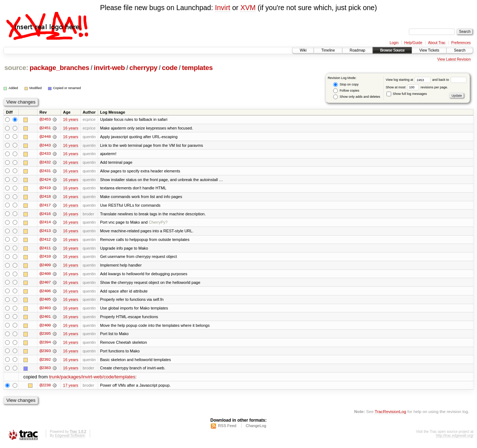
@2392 (45, 362)
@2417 (45, 206)
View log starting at (409, 80)
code (170, 68)
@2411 (45, 249)
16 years (71, 119)
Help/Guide (413, 43)
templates (197, 68)
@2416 (45, 215)
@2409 (45, 267)
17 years (71, 388)
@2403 (45, 310)
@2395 (45, 336)
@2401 (45, 319)
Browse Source (392, 50)
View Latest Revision (454, 59)
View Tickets (429, 50)
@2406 (45, 293)
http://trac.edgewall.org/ (455, 438)
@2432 (45, 163)
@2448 (45, 137)
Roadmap (357, 50)
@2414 (45, 223)
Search (460, 50)
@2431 (45, 171)
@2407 (45, 284)
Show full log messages (407, 94)
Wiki (303, 50)
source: (16, 68)
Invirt (222, 8)
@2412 (45, 241)
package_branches (59, 68)
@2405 (45, 301)
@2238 (45, 388)
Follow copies (346, 91)
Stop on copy (346, 85)
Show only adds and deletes (357, 97)
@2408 (45, 275)
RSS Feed (227, 429)
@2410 (45, 258)
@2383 (45, 370)
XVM (248, 8)
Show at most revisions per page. (417, 87)
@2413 (45, 232)
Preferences (461, 43)
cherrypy (143, 68)
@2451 (45, 128)
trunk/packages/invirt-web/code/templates (92, 379)
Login (394, 43)
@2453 (45, 119)
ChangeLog (256, 429)
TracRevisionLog (390, 414)
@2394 (45, 344)
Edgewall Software (70, 438)
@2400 (45, 327)
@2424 (45, 180)
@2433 (45, 154)
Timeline (328, 50)
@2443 (45, 145)
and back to (449, 80)
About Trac (437, 43)
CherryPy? (158, 223)
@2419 (45, 189)
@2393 (45, 353)
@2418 (45, 197)
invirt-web (109, 68)
